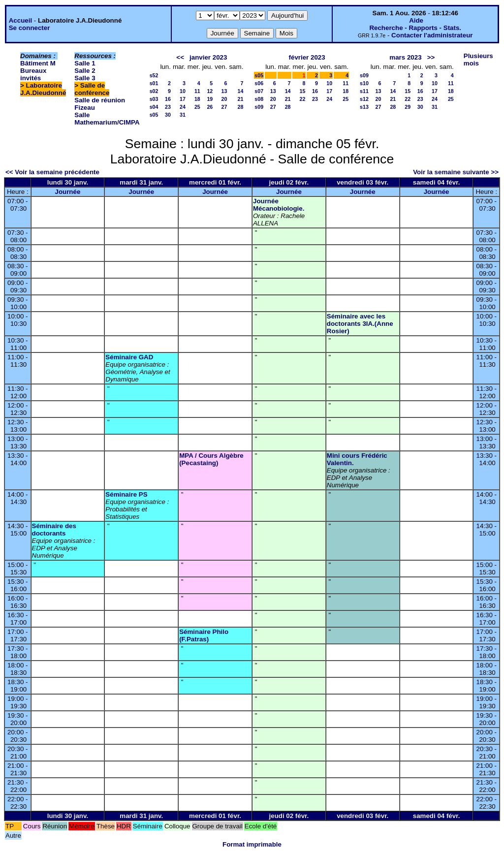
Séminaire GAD (129, 357)
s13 (364, 107)
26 (210, 107)
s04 (154, 107)
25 (197, 107)
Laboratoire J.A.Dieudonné (43, 89)
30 (168, 115)
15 (303, 91)
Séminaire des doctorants (54, 530)
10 (183, 91)
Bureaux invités (33, 74)
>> (431, 57)
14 (240, 91)
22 (303, 99)
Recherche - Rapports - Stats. (415, 28)
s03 (154, 99)
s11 (364, 91)
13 (224, 91)
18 (197, 99)
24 (183, 107)
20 (224, 99)
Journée (67, 192)
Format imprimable (252, 844)
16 (168, 99)
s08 (259, 99)
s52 (154, 75)
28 (240, 107)
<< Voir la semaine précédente (52, 172)
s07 (259, 91)
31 (183, 115)
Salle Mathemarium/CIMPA (107, 119)
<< (180, 57)
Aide (416, 20)
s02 (154, 91)
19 (210, 99)
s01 (154, 83)
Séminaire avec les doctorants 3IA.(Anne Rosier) (360, 324)
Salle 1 (85, 63)
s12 (364, 99)
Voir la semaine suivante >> (456, 172)
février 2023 (307, 57)
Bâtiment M (38, 63)
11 (197, 91)
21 (240, 99)
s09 (259, 107)
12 (210, 91)
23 (168, 107)
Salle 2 (85, 71)
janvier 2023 (208, 57)
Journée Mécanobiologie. (279, 205)
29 (408, 107)
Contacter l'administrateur (432, 35)
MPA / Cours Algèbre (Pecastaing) (211, 459)
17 (183, 99)
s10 (364, 83)
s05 (154, 115)
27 (224, 107)
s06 (259, 83)
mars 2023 (405, 57)
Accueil (20, 20)
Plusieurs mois (478, 60)
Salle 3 (85, 78)
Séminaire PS (126, 494)
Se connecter (30, 28)
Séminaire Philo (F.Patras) (204, 635)
